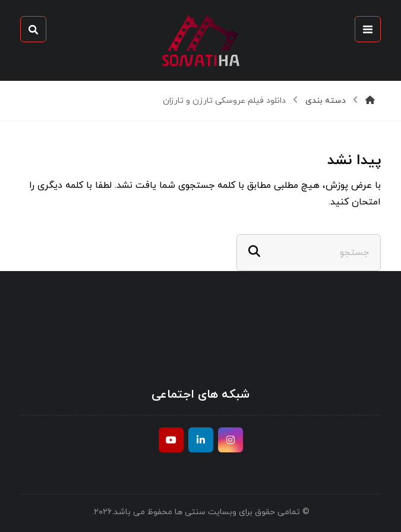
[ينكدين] (201, 440)
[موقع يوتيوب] (171, 440)
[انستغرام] (231, 440)
